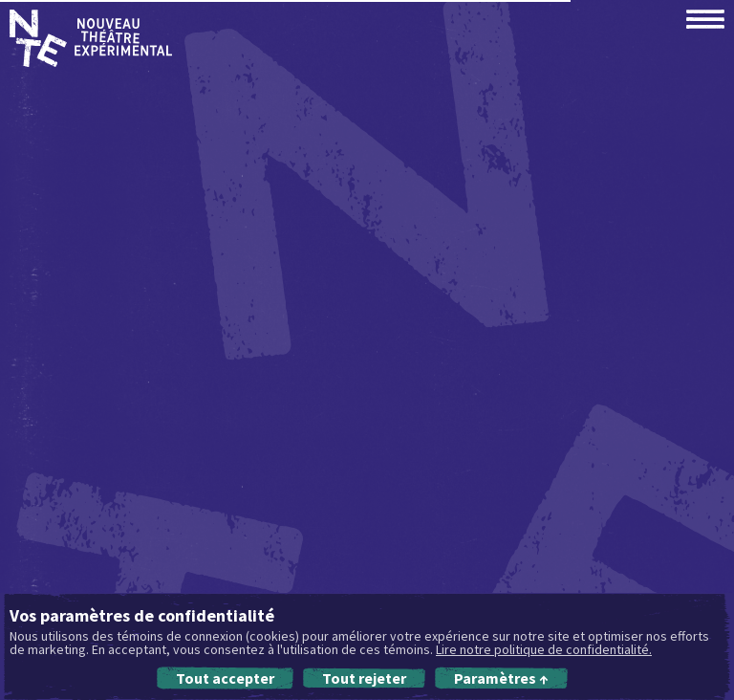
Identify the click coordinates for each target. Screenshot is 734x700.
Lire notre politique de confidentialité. (544, 649)
